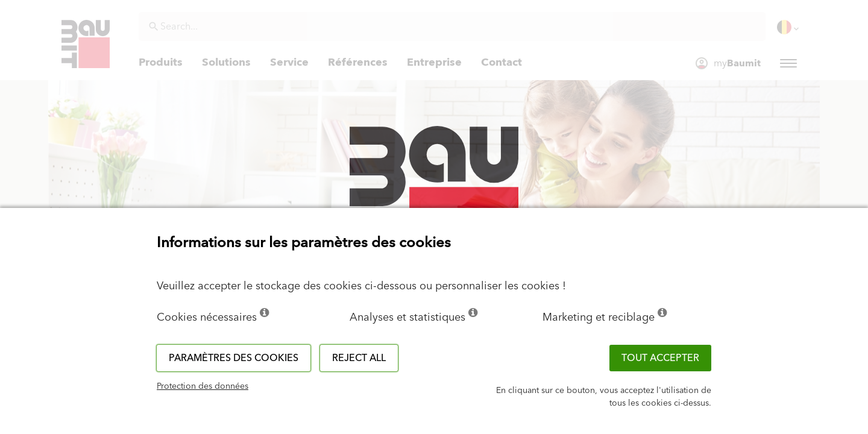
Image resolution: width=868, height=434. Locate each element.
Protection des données (203, 386)
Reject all (359, 358)
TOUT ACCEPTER (660, 358)
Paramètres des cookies (234, 358)
